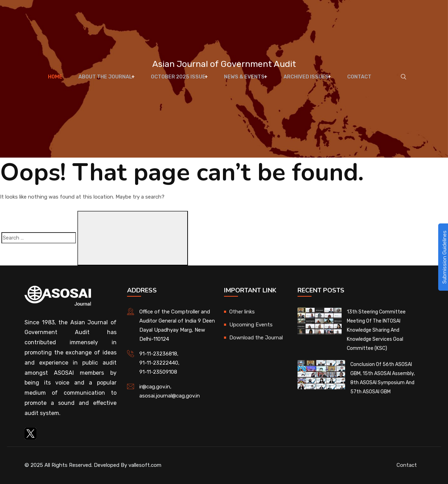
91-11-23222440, (159, 363)
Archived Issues (302, 81)
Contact (352, 81)
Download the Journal (256, 338)
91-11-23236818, (159, 354)
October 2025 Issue (179, 81)
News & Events (243, 81)
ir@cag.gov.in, (155, 387)
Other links (242, 312)
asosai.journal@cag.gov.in (170, 396)
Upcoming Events (251, 325)
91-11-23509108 (158, 372)
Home (61, 81)
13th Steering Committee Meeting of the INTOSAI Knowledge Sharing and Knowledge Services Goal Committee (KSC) (376, 330)
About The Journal (108, 81)
